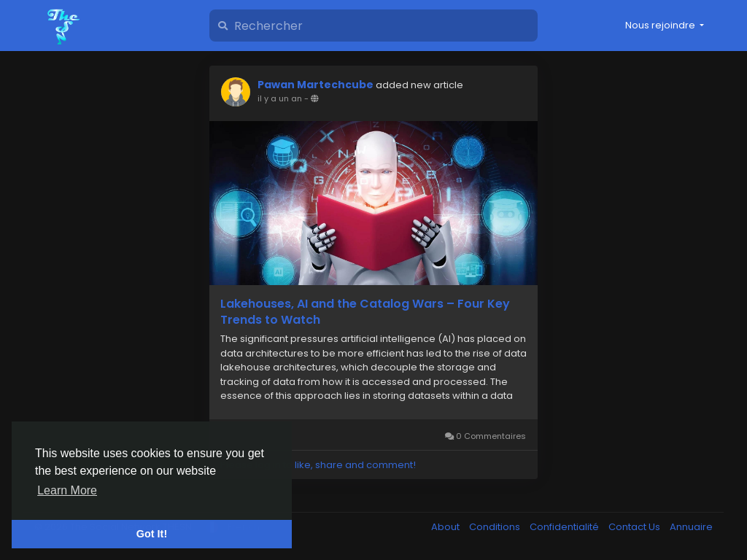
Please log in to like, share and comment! (318, 465)
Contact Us (635, 527)
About (446, 527)
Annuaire (691, 527)
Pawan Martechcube (316, 85)
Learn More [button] (67, 490)
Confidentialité (565, 527)
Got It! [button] (152, 534)
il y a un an (280, 98)
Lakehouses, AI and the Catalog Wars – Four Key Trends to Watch (365, 312)
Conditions (496, 527)
